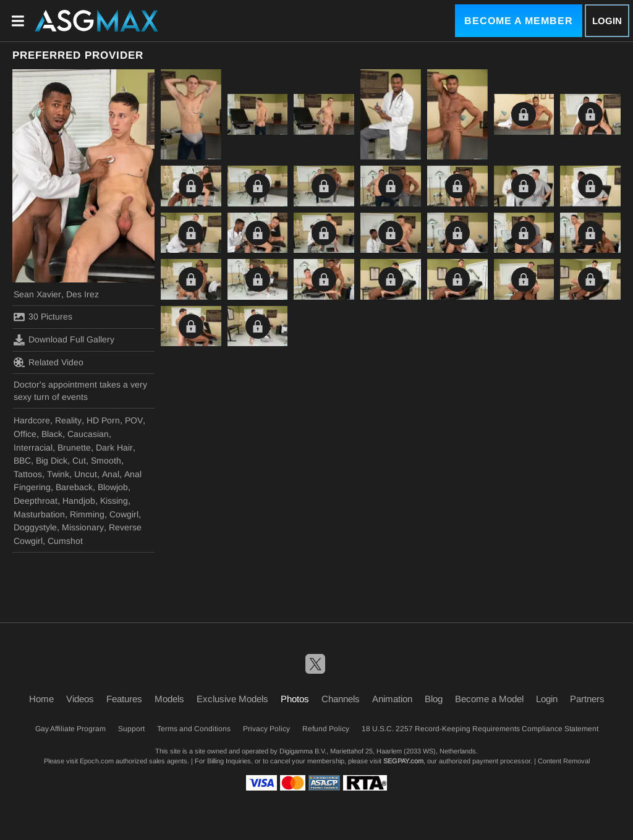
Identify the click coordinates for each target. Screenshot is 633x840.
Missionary (83, 527)
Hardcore (32, 420)
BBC (22, 460)
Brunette (74, 448)
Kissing (114, 501)
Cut (79, 460)
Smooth (106, 460)
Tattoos (28, 474)
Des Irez (83, 294)
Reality (68, 420)
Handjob (79, 501)
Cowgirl (124, 514)
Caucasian (88, 434)
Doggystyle (35, 527)
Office (25, 434)
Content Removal (564, 761)
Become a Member (519, 21)
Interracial (33, 448)
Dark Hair (114, 448)
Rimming (87, 514)
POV (134, 420)
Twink (58, 474)
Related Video (49, 362)
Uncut (86, 474)
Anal (111, 474)
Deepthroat (36, 501)
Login (607, 21)
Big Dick (52, 460)
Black (52, 434)
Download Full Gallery (64, 340)
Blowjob (113, 487)
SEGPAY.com (403, 761)
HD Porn (103, 420)
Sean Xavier (37, 294)
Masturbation (39, 514)
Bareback (74, 487)
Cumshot (65, 541)
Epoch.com (97, 761)
